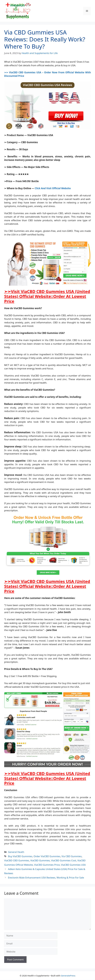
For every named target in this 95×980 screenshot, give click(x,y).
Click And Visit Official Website (53, 188)
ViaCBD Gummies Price (47, 865)
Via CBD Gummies (72, 856)
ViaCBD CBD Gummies (17, 860)
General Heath (16, 852)
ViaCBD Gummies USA (73, 865)
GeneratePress (68, 976)
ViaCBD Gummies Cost (64, 860)
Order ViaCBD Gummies (47, 856)
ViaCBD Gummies (40, 860)
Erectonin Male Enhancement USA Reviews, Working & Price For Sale (46, 878)
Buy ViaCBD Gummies (20, 856)
